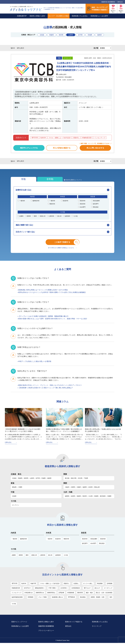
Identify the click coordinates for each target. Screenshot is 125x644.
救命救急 (83, 598)
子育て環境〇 (53, 589)
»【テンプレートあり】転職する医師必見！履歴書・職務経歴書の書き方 (43, 317)
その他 (66, 556)
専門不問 (14, 584)
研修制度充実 (16, 589)
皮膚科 (14, 556)
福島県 (101, 35)
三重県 (20, 488)
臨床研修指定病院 (17, 598)
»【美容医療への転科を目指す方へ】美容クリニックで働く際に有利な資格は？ (45, 389)
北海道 (40, 35)
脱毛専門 (85, 544)
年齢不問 (33, 584)
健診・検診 (89, 593)
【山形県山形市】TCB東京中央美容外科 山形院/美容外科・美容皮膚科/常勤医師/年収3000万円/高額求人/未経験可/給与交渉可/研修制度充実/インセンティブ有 (83, 67)
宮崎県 (96, 497)
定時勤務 (110, 584)
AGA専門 (93, 544)
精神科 (21, 556)
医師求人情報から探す (37, 16)
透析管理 (80, 593)
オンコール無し (88, 584)
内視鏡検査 (71, 593)
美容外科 (85, 540)
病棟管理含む (51, 593)
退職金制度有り (40, 589)
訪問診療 (61, 593)
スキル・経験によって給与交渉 (50, 584)
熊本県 (85, 497)
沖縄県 (109, 497)
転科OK (24, 584)
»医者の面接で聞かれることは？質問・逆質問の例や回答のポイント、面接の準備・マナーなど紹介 (52, 320)
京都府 (79, 488)
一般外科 (50, 540)
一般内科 (14, 540)
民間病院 (31, 598)
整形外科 (66, 540)
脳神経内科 (24, 540)
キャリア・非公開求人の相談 (59, 16)
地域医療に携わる (57, 598)
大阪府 (67, 488)
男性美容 (102, 544)
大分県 (90, 497)
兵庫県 (73, 488)
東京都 (67, 479)
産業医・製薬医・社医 (98, 598)
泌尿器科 (58, 556)
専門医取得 (71, 598)
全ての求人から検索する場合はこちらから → (62, 249)
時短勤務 (100, 584)
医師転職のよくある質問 (99, 16)
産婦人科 (34, 556)
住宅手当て (27, 589)
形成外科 (58, 540)
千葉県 (86, 479)
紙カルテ (97, 589)
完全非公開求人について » (66, 180)
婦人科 (50, 556)
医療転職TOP (22, 16)
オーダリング (108, 589)
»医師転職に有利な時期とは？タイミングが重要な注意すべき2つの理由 (43, 291)
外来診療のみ (29, 593)
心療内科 (43, 556)
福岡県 (67, 497)
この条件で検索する (64, 243)
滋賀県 (85, 488)
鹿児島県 (103, 497)
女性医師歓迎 (76, 589)
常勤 (21, 180)
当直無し (76, 584)
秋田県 (61, 35)
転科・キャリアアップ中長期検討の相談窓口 (100, 9)
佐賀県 (73, 497)
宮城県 (91, 35)
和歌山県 (97, 488)
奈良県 (90, 488)
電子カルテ (87, 589)
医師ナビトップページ (20, 623)
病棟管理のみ (40, 593)
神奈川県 (74, 479)
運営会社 (120, 2)
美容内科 (103, 540)
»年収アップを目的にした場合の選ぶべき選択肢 (34, 362)
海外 (111, 598)
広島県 (14, 497)
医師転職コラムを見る (80, 16)
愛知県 (14, 488)
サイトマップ (97, 627)
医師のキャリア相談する (74, 623)
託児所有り (64, 589)
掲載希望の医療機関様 (108, 2)
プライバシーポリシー (46, 632)
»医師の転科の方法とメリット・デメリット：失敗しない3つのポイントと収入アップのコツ (50, 386)
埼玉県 (80, 479)
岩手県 (81, 35)
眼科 (27, 556)
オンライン (16, 506)
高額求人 (66, 584)
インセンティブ (17, 593)
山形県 (71, 35)
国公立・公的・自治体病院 (104, 593)
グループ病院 (43, 598)
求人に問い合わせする (95, 148)
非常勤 (44, 180)
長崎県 (79, 497)
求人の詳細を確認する (62, 148)
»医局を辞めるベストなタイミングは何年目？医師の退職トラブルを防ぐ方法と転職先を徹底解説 (52, 293)
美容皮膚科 (94, 540)
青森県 (50, 35)
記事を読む (8, 443)
